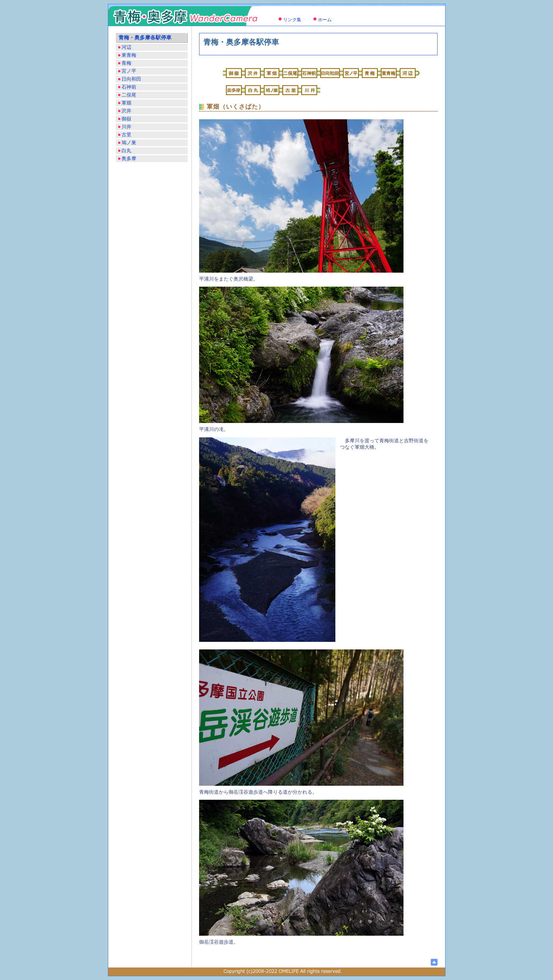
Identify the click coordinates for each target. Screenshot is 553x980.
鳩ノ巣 (129, 143)
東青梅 (129, 55)
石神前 (129, 87)
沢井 (126, 111)
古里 (126, 135)
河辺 (126, 47)
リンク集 (292, 20)
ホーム (325, 20)
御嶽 (126, 119)
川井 (126, 127)
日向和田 (131, 79)
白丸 (126, 151)
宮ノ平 (129, 71)
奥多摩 (129, 158)
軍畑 (126, 103)
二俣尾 (129, 95)
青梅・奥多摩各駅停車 (145, 38)
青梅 (126, 63)
